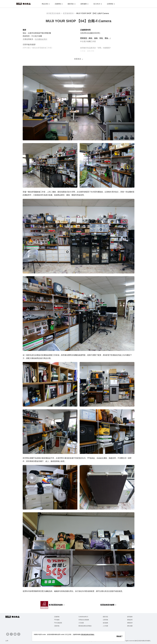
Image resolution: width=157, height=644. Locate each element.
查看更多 (78, 59)
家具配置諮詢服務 (53, 13)
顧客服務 (84, 4)
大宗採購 (81, 623)
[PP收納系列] (101, 229)
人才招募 (105, 626)
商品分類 (46, 4)
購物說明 (130, 620)
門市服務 (57, 620)
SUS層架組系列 (41, 39)
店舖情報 (57, 617)
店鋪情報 (59, 4)
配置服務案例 (68, 13)
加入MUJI (98, 4)
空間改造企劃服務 (84, 620)
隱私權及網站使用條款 (85, 626)
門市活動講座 (58, 623)
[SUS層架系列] (44, 96)
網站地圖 (130, 626)
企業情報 (111, 4)
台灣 (7, 641)
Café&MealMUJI (83, 617)
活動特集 (57, 626)
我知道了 (119, 636)
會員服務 (105, 623)
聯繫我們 (130, 623)
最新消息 (71, 4)
